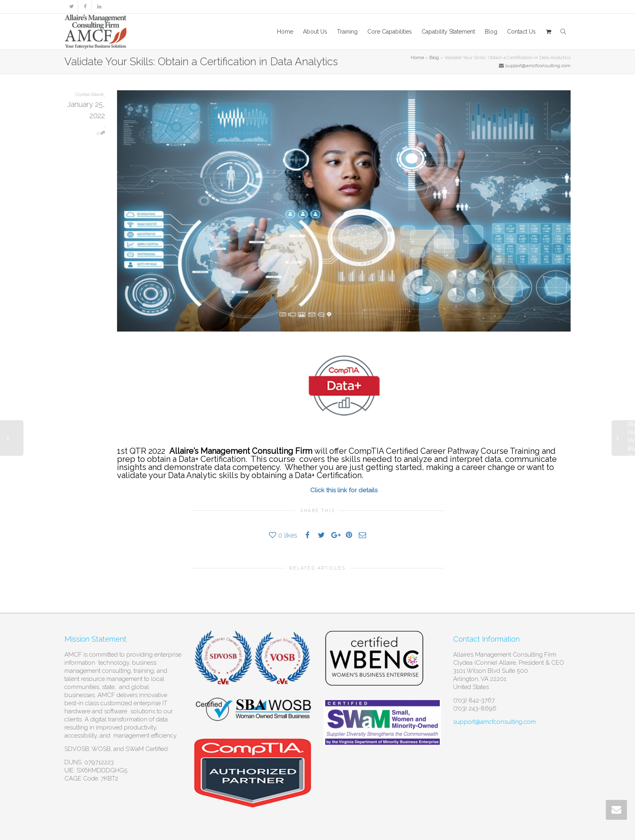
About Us (315, 32)
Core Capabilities (390, 32)
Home (285, 32)
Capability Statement (448, 32)
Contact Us (521, 32)
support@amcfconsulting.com (494, 722)
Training (347, 32)
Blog (491, 32)
